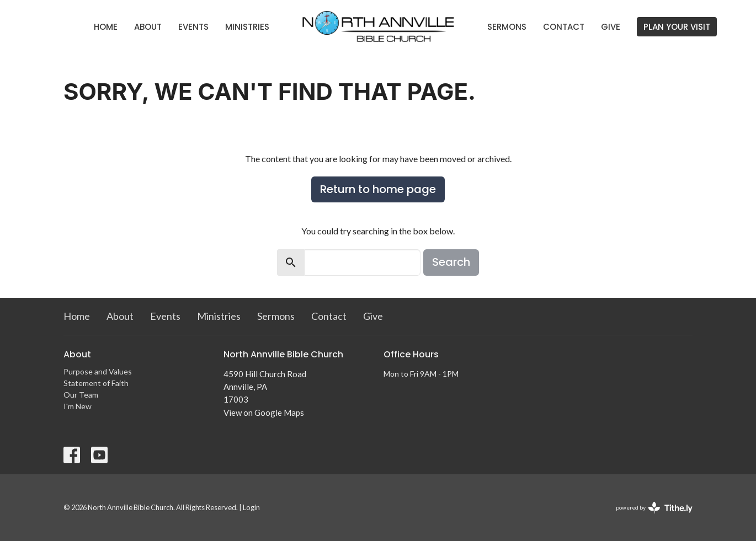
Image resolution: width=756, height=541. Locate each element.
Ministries (247, 27)
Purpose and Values (98, 371)
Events (193, 27)
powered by (654, 508)
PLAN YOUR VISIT (677, 27)
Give (611, 27)
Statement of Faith (96, 383)
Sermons (507, 27)
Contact (564, 27)
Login (251, 507)
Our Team (81, 395)
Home (106, 27)
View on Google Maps (264, 413)
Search (451, 262)
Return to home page (378, 189)
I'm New (78, 406)
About (148, 27)
